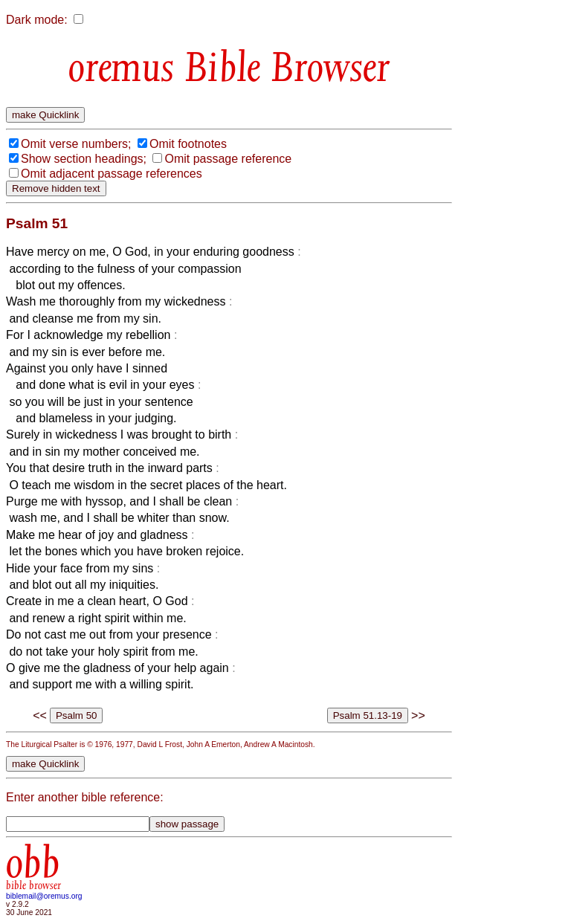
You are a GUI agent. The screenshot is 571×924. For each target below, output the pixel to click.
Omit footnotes (188, 144)
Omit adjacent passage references (112, 174)
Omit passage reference (228, 159)
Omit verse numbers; (76, 144)
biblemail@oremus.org (44, 896)
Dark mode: (37, 20)
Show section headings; (84, 159)
